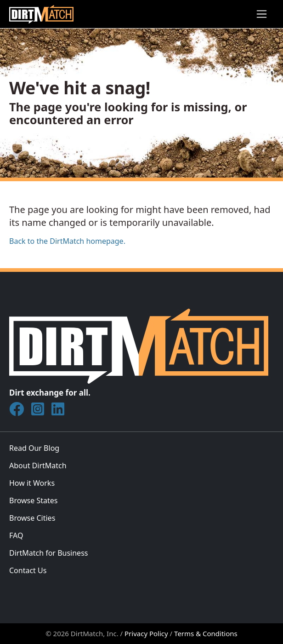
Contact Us (28, 570)
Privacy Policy (146, 633)
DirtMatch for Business (48, 553)
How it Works (32, 483)
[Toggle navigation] (262, 14)
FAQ (16, 535)
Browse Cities (32, 518)
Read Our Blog (34, 448)
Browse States (33, 500)
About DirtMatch (38, 466)
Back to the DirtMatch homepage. (67, 241)
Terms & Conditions (206, 633)
